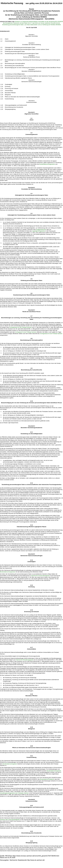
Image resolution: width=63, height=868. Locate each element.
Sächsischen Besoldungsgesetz (25, 660)
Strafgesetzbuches (41, 230)
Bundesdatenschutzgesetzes (47, 164)
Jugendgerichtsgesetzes (39, 231)
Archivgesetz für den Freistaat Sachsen (26, 332)
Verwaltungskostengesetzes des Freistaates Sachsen (14, 793)
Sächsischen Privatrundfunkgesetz (40, 576)
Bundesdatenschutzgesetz (10, 764)
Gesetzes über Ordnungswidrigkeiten (10, 820)
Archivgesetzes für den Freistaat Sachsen (20, 327)
